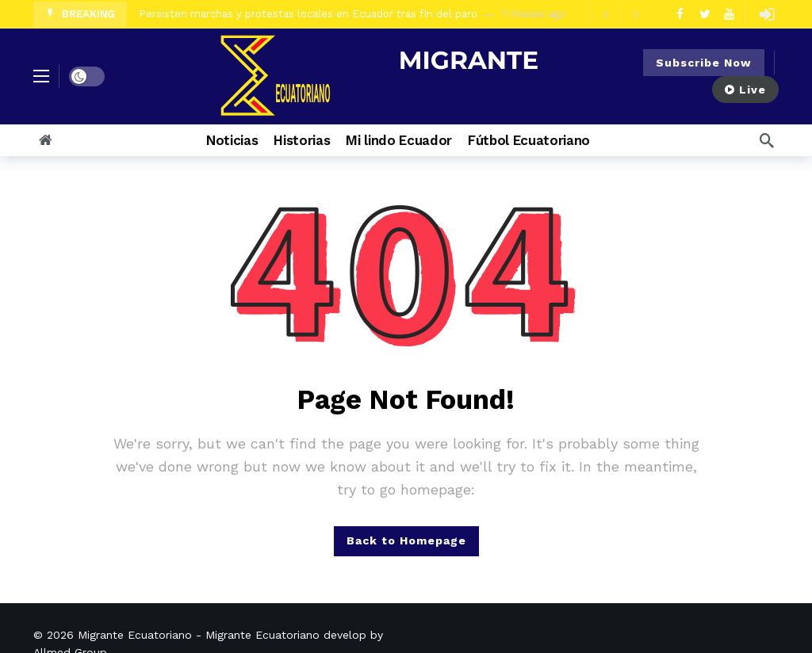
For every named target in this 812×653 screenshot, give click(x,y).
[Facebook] (680, 14)
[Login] (767, 14)
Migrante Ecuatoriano (135, 635)
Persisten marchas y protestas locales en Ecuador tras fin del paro (308, 14)
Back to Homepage (406, 540)
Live (745, 90)
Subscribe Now (704, 63)
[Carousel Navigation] (620, 14)
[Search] (767, 140)
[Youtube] (729, 14)
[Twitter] (705, 14)
